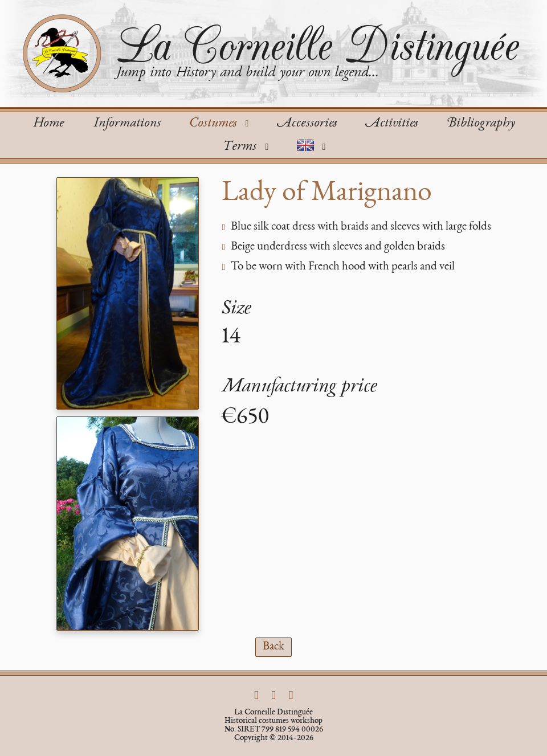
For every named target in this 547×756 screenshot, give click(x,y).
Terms (248, 147)
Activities (391, 124)
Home (48, 124)
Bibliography (481, 124)
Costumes (221, 124)
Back (273, 647)
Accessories (307, 124)
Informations (127, 124)
